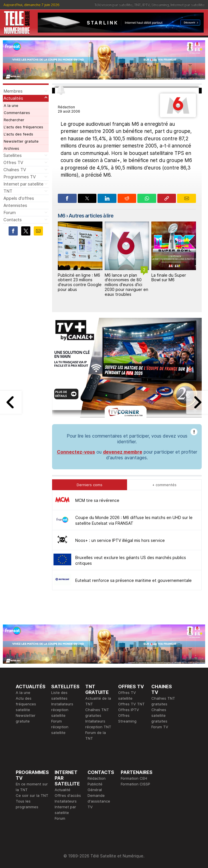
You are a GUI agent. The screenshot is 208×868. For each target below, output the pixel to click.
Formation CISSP (135, 784)
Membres (13, 91)
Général (95, 790)
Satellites (13, 155)
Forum (10, 212)
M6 (62, 216)
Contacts (13, 220)
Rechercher (14, 120)
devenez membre (123, 452)
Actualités (13, 98)
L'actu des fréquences (23, 127)
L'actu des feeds (18, 134)
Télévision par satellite (113, 5)
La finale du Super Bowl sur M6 (169, 278)
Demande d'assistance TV (99, 801)
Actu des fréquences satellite (26, 704)
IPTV (146, 5)
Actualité (63, 790)
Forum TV (160, 727)
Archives (11, 148)
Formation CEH (134, 778)
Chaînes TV (15, 170)
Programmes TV (20, 177)
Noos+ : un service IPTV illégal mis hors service (120, 540)
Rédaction (97, 778)
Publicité (95, 784)
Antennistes (15, 205)
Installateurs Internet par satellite (66, 807)
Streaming (160, 5)
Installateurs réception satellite (62, 710)
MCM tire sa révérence (97, 500)
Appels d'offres (19, 198)
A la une (11, 105)
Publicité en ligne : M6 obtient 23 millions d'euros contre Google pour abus (80, 282)
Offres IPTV (129, 710)
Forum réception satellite (60, 727)
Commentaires (17, 113)
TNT (137, 5)
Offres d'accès (68, 795)
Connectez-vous (76, 452)
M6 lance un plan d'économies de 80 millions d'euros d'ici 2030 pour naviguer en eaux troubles (126, 285)
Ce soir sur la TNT (32, 795)
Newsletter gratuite (21, 141)
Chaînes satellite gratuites (159, 715)
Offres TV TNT (131, 704)
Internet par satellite (188, 5)
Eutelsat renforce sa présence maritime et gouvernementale (133, 580)
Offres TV (13, 162)
